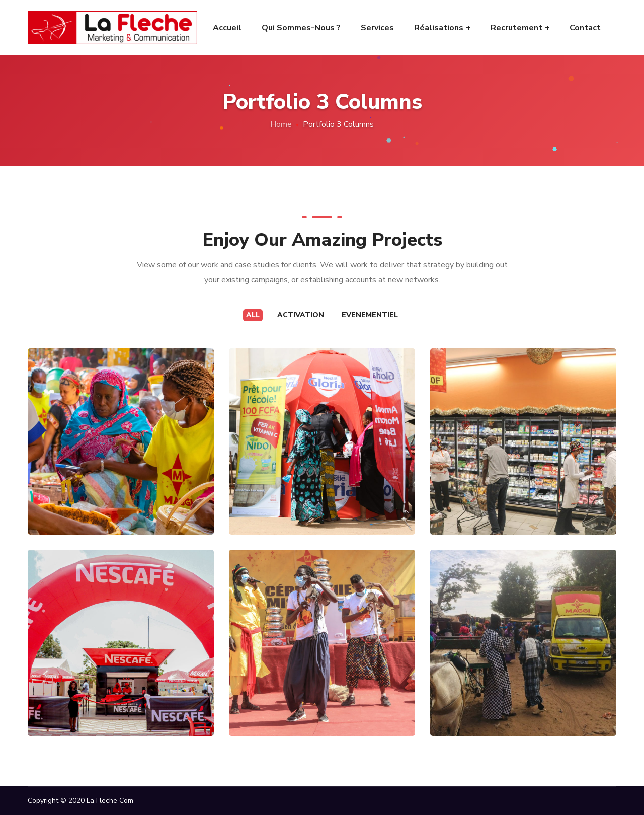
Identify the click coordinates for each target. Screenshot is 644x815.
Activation (301, 315)
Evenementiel (370, 315)
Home (281, 124)
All (253, 315)
